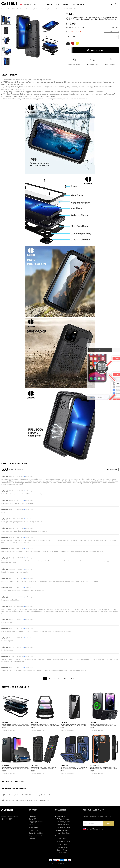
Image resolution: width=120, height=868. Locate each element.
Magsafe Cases (62, 847)
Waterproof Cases (64, 842)
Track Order (33, 827)
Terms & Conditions (36, 833)
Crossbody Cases (63, 822)
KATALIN (64, 722)
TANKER (5, 722)
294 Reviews (81, 27)
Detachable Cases (63, 827)
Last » (73, 678)
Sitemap (32, 839)
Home (3, 9)
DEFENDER (94, 765)
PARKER (93, 722)
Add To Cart (96, 50)
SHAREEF (6, 765)
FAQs (31, 825)
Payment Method (35, 836)
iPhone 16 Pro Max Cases (15, 9)
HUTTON (35, 722)
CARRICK (64, 765)
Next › (65, 678)
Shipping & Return (36, 822)
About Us (33, 816)
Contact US (33, 819)
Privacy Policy (34, 830)
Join (108, 823)
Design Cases (62, 850)
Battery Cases (62, 844)
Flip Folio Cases (63, 825)
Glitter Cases (62, 839)
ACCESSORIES (78, 4)
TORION (34, 765)
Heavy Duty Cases (64, 833)
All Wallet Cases (63, 819)
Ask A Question (112, 469)
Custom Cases (62, 853)
